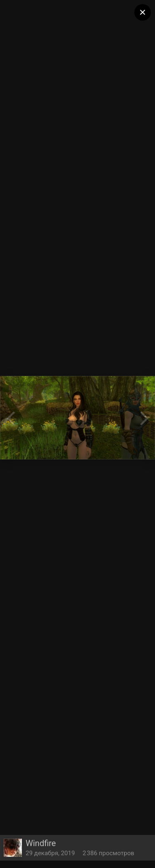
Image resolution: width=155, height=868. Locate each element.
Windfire (41, 843)
